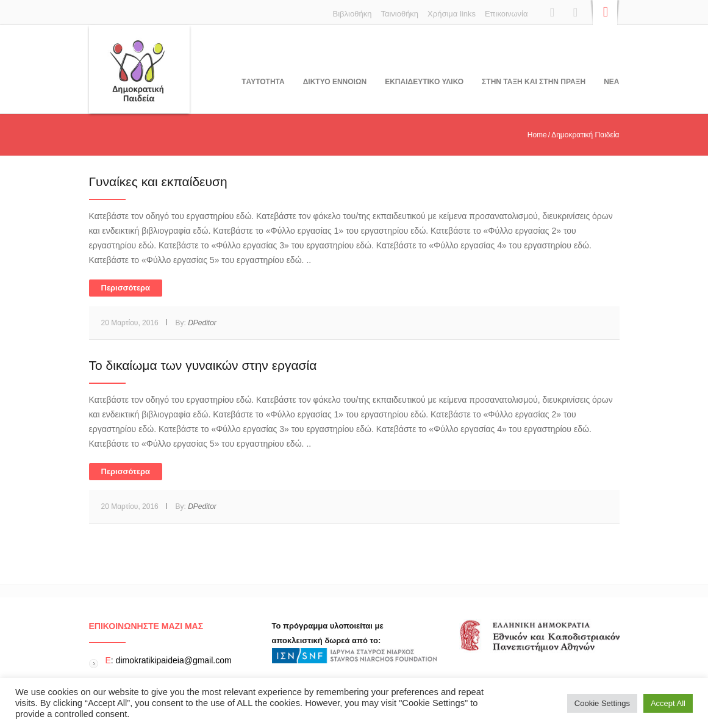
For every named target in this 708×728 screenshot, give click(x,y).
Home (537, 135)
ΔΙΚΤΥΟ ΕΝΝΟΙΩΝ (335, 82)
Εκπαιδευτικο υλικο (424, 82)
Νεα (611, 82)
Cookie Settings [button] (602, 703)
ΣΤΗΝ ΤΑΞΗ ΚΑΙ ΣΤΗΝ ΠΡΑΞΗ (534, 82)
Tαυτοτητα (263, 82)
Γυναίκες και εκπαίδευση (158, 182)
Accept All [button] (668, 703)
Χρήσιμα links (452, 14)
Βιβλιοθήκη (352, 14)
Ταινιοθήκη (399, 14)
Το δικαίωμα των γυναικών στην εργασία (203, 365)
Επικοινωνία (506, 14)
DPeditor (202, 323)
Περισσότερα (126, 288)
